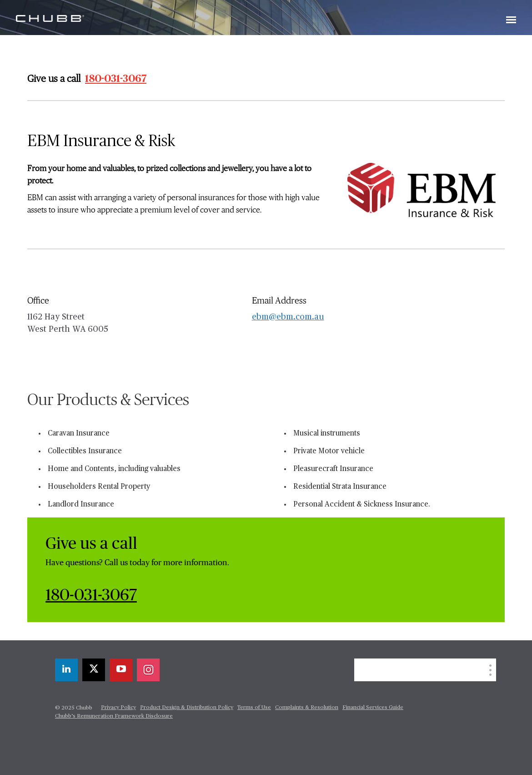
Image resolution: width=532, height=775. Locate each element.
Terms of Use (254, 708)
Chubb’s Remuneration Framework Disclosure (114, 716)
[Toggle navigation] (511, 20)
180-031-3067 (116, 79)
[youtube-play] (121, 670)
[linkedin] (66, 670)
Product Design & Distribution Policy (187, 708)
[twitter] (94, 670)
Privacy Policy (118, 708)
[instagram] (148, 670)
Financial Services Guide (373, 708)
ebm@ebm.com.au (288, 317)
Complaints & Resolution (307, 708)
